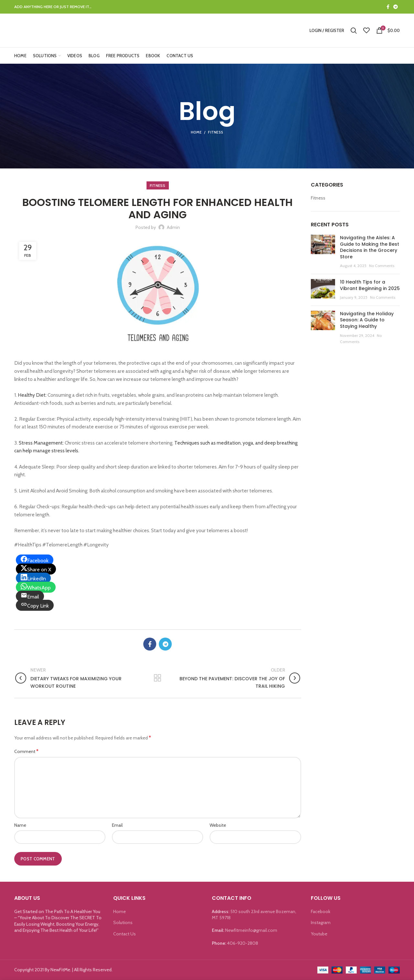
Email (117, 825)
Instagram (321, 922)
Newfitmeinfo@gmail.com (251, 930)
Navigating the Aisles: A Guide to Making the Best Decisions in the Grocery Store (370, 247)
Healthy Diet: (32, 395)
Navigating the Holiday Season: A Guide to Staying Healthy (367, 320)
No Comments (382, 266)
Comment (26, 751)
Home (196, 132)
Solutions (123, 922)
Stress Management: (42, 443)
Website (218, 825)
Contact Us (125, 934)
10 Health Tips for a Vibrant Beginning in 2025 (370, 285)
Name (20, 825)
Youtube (319, 934)
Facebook (321, 911)
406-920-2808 (243, 943)
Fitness (216, 132)
